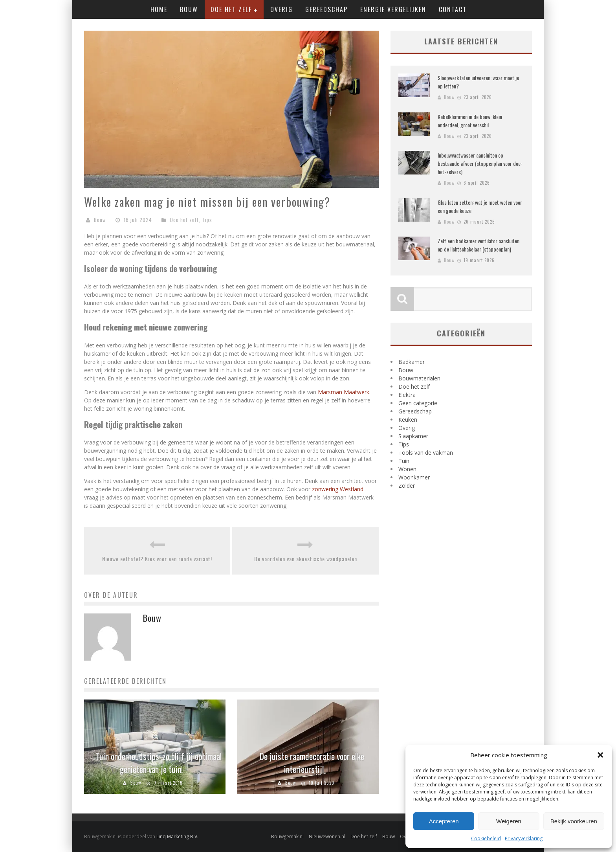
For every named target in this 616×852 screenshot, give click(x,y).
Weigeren (509, 821)
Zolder (407, 486)
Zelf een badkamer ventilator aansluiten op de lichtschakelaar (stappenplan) (478, 245)
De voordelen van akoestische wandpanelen (306, 559)
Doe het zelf (231, 9)
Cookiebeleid (486, 838)
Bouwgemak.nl (287, 836)
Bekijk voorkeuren (574, 821)
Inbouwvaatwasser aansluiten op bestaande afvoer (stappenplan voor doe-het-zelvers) (480, 163)
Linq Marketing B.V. (177, 836)
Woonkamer (414, 477)
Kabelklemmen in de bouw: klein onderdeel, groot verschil (470, 121)
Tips (207, 220)
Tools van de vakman (426, 453)
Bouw (189, 9)
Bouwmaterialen (419, 378)
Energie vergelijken (393, 9)
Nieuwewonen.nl (327, 836)
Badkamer (412, 362)
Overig (281, 9)
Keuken (408, 420)
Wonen (407, 469)
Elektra (407, 395)
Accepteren (444, 821)
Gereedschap (326, 9)
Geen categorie (418, 403)
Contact (453, 9)
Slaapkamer (413, 436)
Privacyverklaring (524, 838)
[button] (600, 755)
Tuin (404, 461)
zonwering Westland (338, 489)
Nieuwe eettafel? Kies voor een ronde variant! (157, 559)
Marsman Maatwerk (344, 392)
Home (159, 9)
